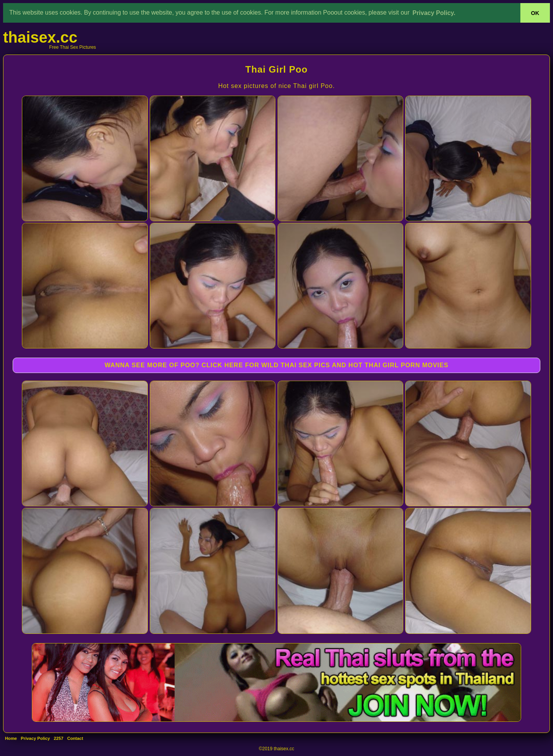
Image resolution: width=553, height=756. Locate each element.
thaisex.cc (40, 37)
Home (11, 738)
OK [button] (535, 13)
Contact (75, 738)
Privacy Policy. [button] (434, 13)
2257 (59, 738)
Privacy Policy (35, 738)
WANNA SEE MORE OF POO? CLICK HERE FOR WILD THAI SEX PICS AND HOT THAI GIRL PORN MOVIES (276, 365)
